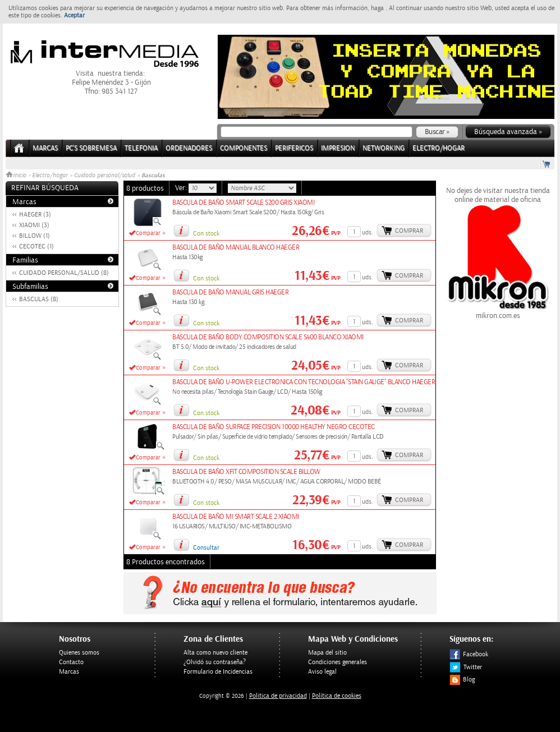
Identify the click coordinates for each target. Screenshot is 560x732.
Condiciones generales (338, 662)
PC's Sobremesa (91, 148)
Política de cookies (337, 696)
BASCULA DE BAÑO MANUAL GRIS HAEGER (230, 293)
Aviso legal (322, 672)
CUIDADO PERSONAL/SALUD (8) (64, 273)
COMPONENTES (244, 148)
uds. (368, 233)
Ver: (182, 188)
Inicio (17, 176)
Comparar (148, 233)
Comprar (409, 231)
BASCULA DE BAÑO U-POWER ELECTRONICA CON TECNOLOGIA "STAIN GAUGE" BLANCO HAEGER (304, 382)
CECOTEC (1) (36, 247)
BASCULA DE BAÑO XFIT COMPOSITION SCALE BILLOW (246, 472)
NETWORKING (384, 148)
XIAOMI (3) (34, 225)
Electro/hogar (50, 176)
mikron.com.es (498, 311)
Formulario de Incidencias (218, 672)
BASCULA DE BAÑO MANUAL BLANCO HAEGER (236, 248)
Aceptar (74, 15)
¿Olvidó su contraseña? (215, 662)
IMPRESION (338, 148)
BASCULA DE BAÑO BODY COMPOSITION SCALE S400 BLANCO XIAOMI (268, 337)
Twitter (466, 667)
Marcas (45, 148)
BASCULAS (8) (39, 299)
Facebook (469, 654)
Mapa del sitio (327, 653)
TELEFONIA (141, 148)
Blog (462, 680)
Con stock (206, 234)
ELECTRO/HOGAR (439, 148)
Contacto (71, 662)
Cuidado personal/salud (105, 176)
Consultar (206, 548)
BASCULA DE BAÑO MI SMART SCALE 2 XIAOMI (236, 517)
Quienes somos (79, 653)
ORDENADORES (189, 148)
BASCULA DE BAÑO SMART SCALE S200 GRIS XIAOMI (243, 203)
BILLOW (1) (35, 236)
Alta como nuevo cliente (215, 653)
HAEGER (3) (35, 215)
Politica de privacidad (278, 696)
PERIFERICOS (294, 148)
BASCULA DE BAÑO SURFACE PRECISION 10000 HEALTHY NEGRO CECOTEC (274, 427)
